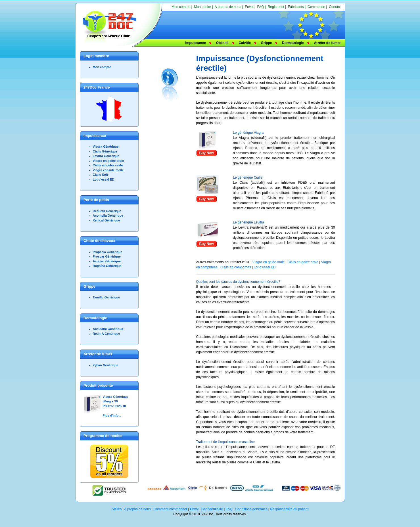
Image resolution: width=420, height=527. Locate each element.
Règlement (276, 7)
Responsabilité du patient (289, 509)
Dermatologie (293, 43)
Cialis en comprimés (236, 267)
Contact (335, 7)
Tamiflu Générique (106, 297)
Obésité (222, 43)
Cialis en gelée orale (108, 165)
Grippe (267, 43)
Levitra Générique (106, 156)
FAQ (261, 7)
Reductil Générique (107, 211)
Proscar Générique (107, 256)
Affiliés (117, 509)
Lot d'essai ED (265, 267)
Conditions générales (251, 509)
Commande (316, 7)
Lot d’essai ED (104, 179)
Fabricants (296, 7)
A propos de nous (228, 7)
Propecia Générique (108, 252)
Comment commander (171, 509)
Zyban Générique (106, 365)
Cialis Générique (105, 151)
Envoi (249, 7)
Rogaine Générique (107, 266)
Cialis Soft (101, 175)
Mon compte (181, 7)
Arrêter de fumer (327, 43)
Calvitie (245, 43)
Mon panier (202, 7)
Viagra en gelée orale (108, 161)
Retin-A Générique (106, 334)
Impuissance (196, 43)
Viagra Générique (106, 147)
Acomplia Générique (108, 216)
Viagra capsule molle (108, 170)
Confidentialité (212, 509)
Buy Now (207, 153)
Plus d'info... (112, 415)
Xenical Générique (106, 220)
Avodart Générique (107, 261)
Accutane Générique (108, 329)
